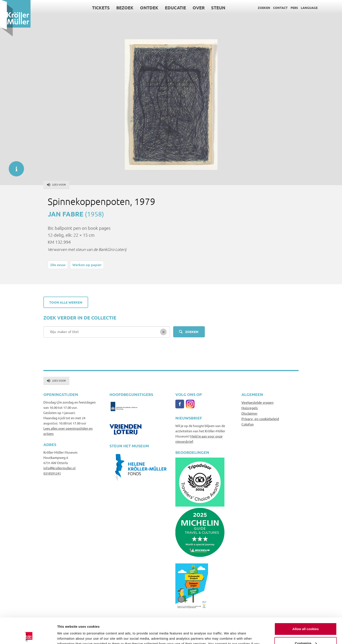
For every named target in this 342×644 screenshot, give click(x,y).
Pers (294, 8)
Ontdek (149, 8)
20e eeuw (58, 265)
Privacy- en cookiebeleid (260, 419)
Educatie (175, 8)
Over (199, 8)
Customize (306, 618)
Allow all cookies (306, 603)
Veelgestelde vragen (257, 402)
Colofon (248, 424)
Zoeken (264, 8)
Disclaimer (250, 413)
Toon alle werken (66, 302)
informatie (14, 167)
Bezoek (125, 8)
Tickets (101, 8)
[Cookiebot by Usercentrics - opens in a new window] (28, 636)
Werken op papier (87, 265)
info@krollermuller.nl (59, 468)
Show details (67, 635)
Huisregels (250, 408)
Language (309, 8)
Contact (280, 8)
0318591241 (52, 473)
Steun (218, 8)
